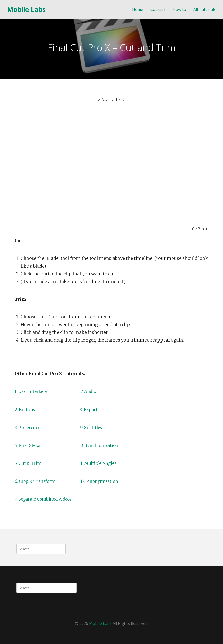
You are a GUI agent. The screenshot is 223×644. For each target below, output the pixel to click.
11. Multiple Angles (100, 463)
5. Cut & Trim (29, 463)
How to (179, 10)
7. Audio (91, 391)
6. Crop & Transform (36, 481)
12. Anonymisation (103, 481)
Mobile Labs (26, 9)
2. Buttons (25, 410)
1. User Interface (31, 391)
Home (138, 10)
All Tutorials (205, 10)
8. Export (90, 410)
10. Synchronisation (101, 445)
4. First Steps (28, 445)
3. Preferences (30, 427)
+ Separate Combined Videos (45, 499)
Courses (158, 10)
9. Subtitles (93, 427)
